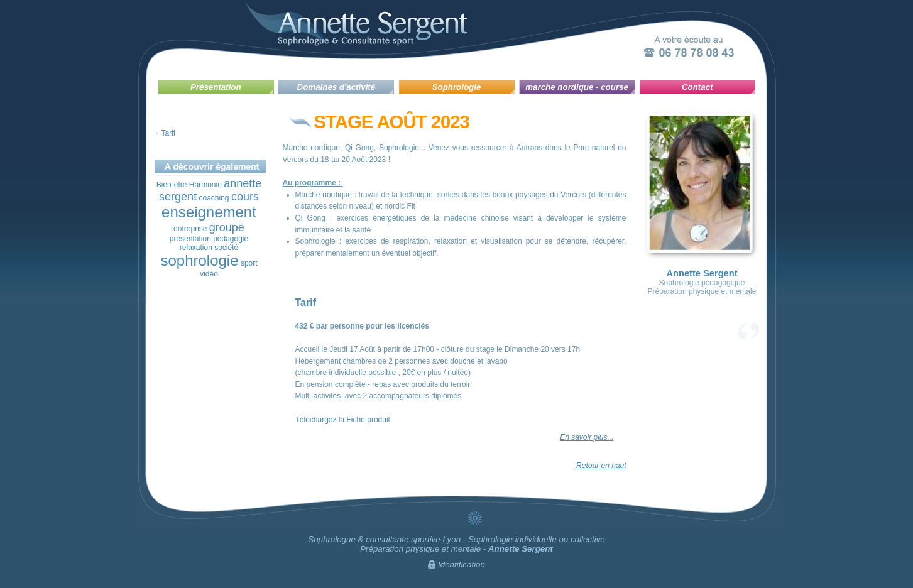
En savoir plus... (587, 437)
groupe (227, 227)
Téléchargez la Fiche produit (343, 420)
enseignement (209, 212)
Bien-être (172, 185)
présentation (190, 239)
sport (249, 263)
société (226, 248)
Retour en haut (601, 465)
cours (245, 197)
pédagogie (231, 239)
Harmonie (205, 185)
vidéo (209, 274)
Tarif (169, 133)
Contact (697, 87)
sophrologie (199, 260)
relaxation (196, 248)
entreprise (190, 229)
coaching (214, 198)
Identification (462, 564)
